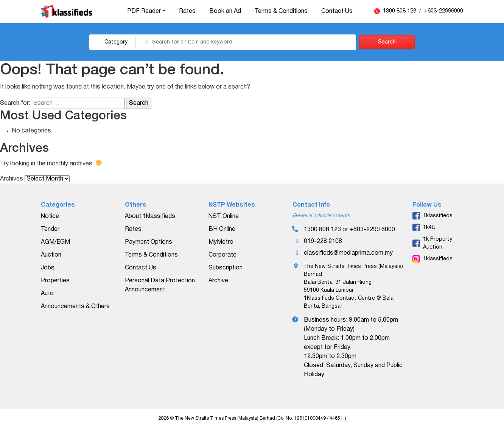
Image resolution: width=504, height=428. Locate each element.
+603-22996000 (444, 11)
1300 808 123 (400, 11)
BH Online (222, 229)
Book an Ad (225, 11)
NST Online (224, 216)
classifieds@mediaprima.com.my (348, 253)
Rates (187, 11)
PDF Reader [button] (144, 11)
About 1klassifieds (150, 216)
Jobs (48, 268)
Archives (12, 179)
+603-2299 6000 (372, 230)
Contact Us (337, 11)
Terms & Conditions (281, 11)
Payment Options (149, 242)
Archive (218, 281)
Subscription (226, 268)
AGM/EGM (55, 242)
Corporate (222, 255)
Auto (47, 294)
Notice (50, 216)
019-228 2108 (323, 241)
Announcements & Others (75, 307)
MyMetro (221, 242)
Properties (55, 281)
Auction (51, 255)
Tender (50, 229)
